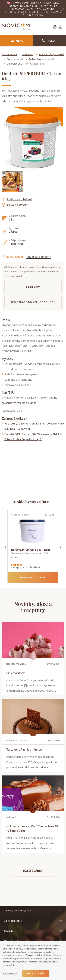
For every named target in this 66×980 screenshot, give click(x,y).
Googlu (29, 955)
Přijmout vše (35, 974)
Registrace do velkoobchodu (33, 302)
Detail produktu (33, 577)
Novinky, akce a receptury (33, 607)
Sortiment (28, 54)
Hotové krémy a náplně (51, 54)
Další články (33, 871)
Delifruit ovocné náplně (42, 59)
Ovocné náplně (15, 59)
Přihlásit (33, 287)
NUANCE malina (31, 6)
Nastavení (10, 974)
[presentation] (5, 546)
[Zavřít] (62, 9)
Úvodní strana (9, 54)
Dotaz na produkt (18, 205)
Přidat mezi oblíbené (20, 199)
